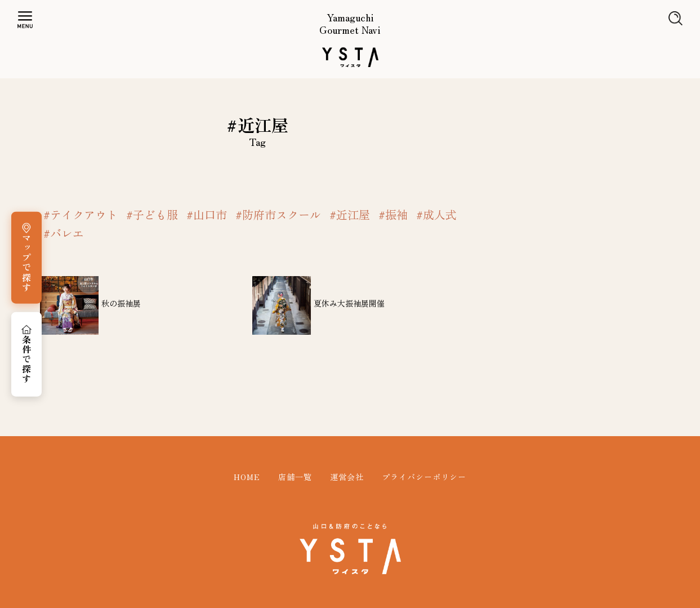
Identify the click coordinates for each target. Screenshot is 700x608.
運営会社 (347, 477)
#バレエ (64, 233)
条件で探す (26, 360)
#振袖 (393, 215)
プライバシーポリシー (424, 477)
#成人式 (436, 215)
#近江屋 (350, 215)
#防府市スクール (278, 215)
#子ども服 (152, 215)
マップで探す (26, 263)
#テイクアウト (81, 215)
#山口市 (207, 215)
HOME (247, 477)
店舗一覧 (295, 477)
